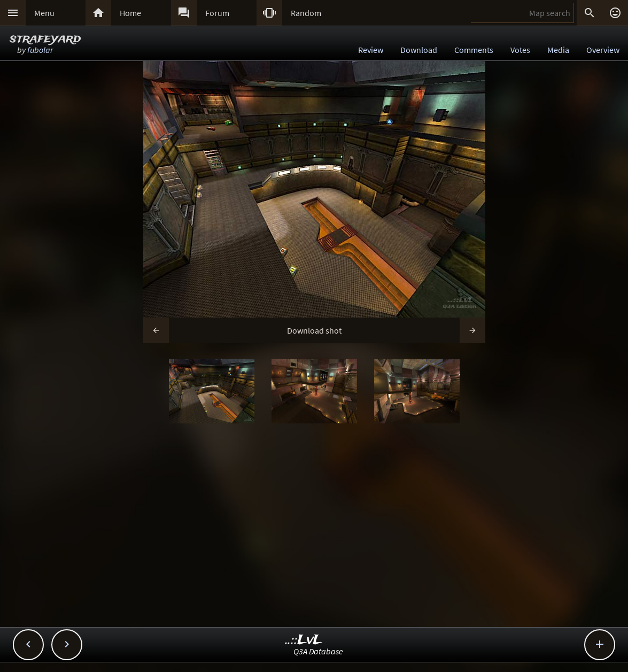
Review (371, 50)
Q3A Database (318, 651)
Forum (217, 13)
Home (130, 13)
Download (419, 50)
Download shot (314, 330)
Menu (44, 13)
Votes (520, 50)
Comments (474, 50)
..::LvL (304, 640)
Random (306, 13)
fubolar (40, 50)
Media (558, 50)
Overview (603, 50)
